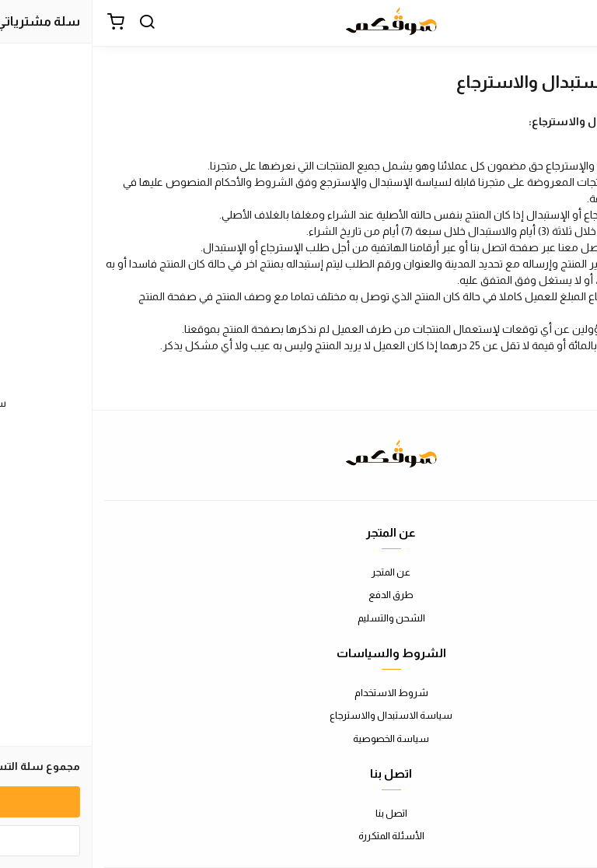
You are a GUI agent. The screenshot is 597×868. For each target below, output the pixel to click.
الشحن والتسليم (299, 618)
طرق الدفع (298, 595)
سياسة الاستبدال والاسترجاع (298, 715)
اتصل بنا (299, 813)
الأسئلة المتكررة (299, 836)
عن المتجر (298, 572)
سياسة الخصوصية (298, 738)
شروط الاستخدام (299, 693)
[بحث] (54, 23)
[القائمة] (574, 23)
